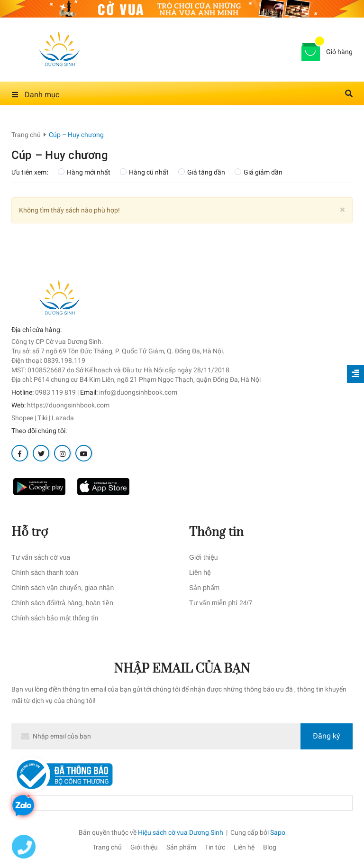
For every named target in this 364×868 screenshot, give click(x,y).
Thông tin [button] (216, 532)
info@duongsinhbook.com (138, 392)
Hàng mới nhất (84, 172)
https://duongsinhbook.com (68, 405)
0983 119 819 (55, 392)
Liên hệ (200, 573)
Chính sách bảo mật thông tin (55, 618)
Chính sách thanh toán (45, 573)
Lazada (63, 418)
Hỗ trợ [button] (30, 532)
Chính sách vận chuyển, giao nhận (63, 588)
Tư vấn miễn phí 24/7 (221, 603)
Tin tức (215, 847)
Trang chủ (107, 847)
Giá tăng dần (202, 172)
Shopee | (24, 418)
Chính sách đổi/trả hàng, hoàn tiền (62, 603)
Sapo (278, 832)
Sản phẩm (204, 588)
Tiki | (44, 418)
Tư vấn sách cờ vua (41, 557)
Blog (270, 847)
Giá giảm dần (259, 172)
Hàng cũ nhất (144, 172)
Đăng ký (327, 736)
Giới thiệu (204, 557)
